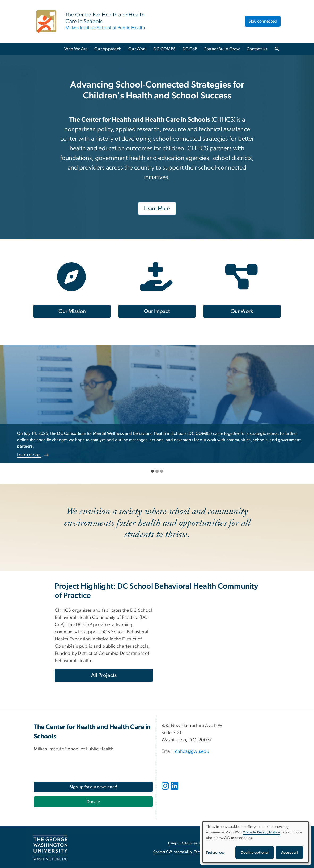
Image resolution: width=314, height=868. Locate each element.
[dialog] (256, 842)
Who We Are (76, 49)
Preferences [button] (215, 853)
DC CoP (190, 49)
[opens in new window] (166, 790)
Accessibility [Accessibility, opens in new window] (183, 852)
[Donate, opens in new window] (93, 802)
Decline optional (255, 853)
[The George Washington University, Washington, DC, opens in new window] (50, 848)
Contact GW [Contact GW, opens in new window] (163, 852)
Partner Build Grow (222, 49)
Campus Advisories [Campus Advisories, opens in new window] (183, 843)
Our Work (137, 49)
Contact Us (257, 49)
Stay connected (263, 21)
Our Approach (108, 49)
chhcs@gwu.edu (192, 751)
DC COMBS (165, 49)
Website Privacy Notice (262, 832)
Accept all (289, 853)
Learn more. (29, 455)
